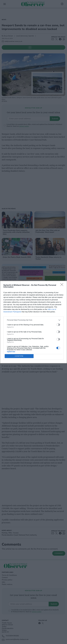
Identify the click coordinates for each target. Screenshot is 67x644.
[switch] (58, 325)
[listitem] (33, 320)
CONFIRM (19, 356)
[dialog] (33, 322)
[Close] (63, 285)
